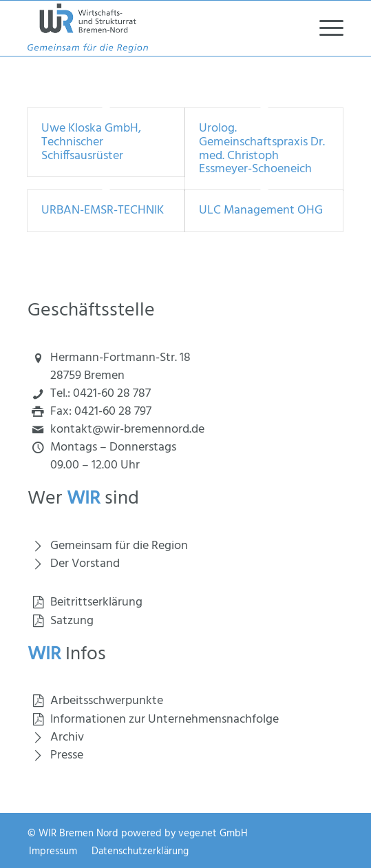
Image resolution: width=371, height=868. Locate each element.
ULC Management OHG (261, 210)
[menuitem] (325, 28)
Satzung (72, 621)
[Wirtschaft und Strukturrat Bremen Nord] (154, 28)
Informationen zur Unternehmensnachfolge (165, 720)
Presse (67, 755)
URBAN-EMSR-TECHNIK (103, 210)
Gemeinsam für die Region (119, 546)
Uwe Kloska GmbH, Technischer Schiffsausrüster (91, 142)
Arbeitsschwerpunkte (107, 701)
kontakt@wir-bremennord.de (127, 430)
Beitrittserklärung (96, 602)
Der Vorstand (85, 564)
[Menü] (325, 28)
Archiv (67, 737)
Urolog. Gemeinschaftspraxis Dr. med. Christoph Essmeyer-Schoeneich (262, 149)
